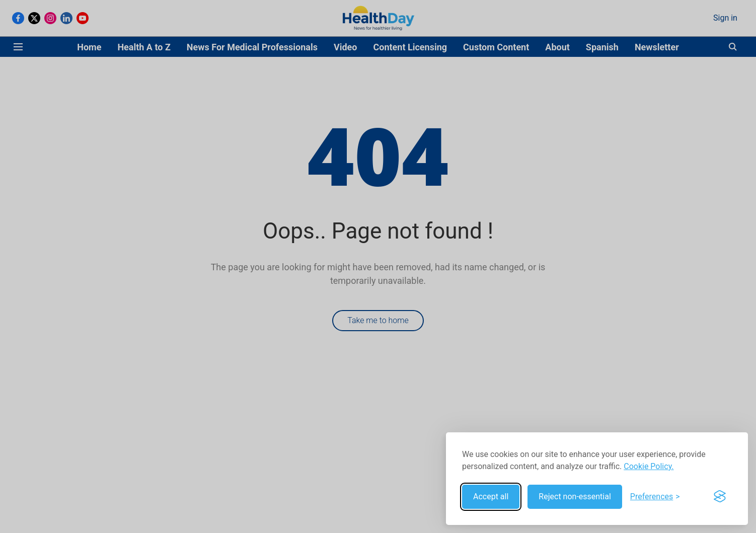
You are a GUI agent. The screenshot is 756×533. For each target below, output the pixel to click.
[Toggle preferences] (655, 497)
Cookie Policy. (649, 466)
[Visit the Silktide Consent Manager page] (720, 497)
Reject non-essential (575, 497)
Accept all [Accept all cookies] (491, 497)
